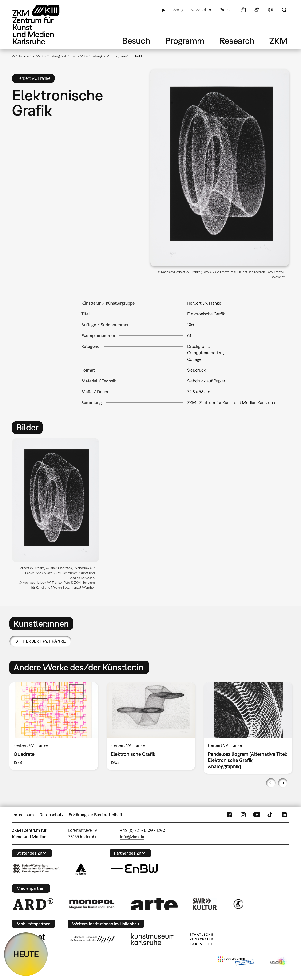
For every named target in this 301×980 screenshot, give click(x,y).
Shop (178, 10)
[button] (220, 168)
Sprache (270, 10)
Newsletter (201, 10)
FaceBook (229, 815)
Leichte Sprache (243, 10)
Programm (185, 41)
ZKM (279, 41)
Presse (226, 10)
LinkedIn (284, 815)
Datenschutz (51, 815)
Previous (271, 783)
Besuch (136, 41)
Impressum (23, 815)
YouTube (257, 815)
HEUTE (26, 954)
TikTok (270, 815)
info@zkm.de (132, 837)
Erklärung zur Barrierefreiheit (95, 815)
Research (237, 41)
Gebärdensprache (257, 10)
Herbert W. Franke (44, 641)
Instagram (243, 815)
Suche (284, 10)
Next (283, 783)
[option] (58, 516)
